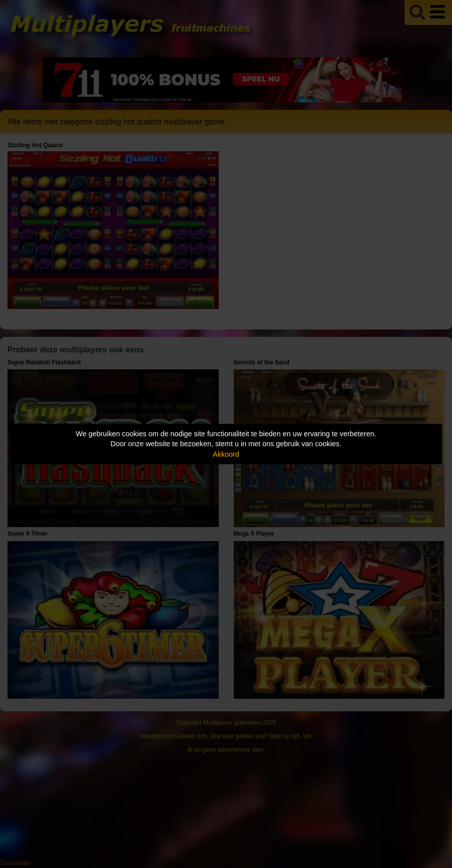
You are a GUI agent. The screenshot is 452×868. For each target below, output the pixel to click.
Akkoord (226, 454)
